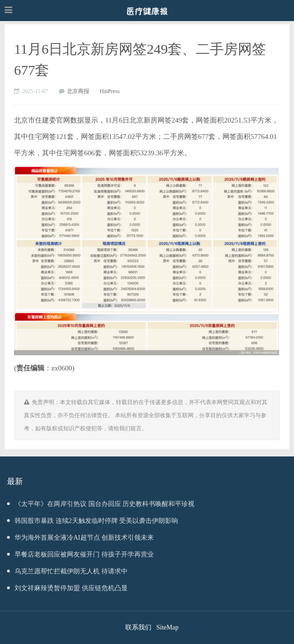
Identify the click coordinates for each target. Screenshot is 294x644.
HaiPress (110, 91)
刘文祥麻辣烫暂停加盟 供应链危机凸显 (67, 588)
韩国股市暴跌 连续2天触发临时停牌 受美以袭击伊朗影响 (93, 521)
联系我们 (138, 627)
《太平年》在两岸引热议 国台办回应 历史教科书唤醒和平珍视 (101, 504)
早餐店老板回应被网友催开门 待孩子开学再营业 (80, 554)
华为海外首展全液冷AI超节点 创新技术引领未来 (80, 538)
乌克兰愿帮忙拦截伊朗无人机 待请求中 (67, 571)
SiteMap (168, 627)
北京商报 (78, 91)
